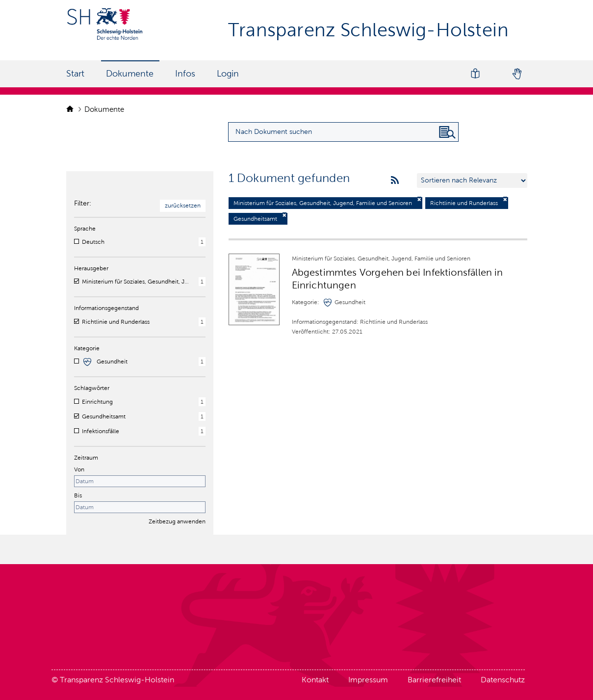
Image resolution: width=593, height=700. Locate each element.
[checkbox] (77, 241)
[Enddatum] (140, 507)
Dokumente (130, 74)
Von (79, 469)
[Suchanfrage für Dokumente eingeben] (343, 132)
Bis (78, 495)
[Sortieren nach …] (472, 181)
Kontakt (315, 680)
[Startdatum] (140, 481)
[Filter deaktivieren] (419, 199)
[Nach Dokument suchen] (447, 132)
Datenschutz (503, 680)
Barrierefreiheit (434, 680)
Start (75, 74)
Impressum (368, 680)
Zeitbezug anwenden (177, 521)
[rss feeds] (395, 181)
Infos (185, 74)
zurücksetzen (183, 206)
